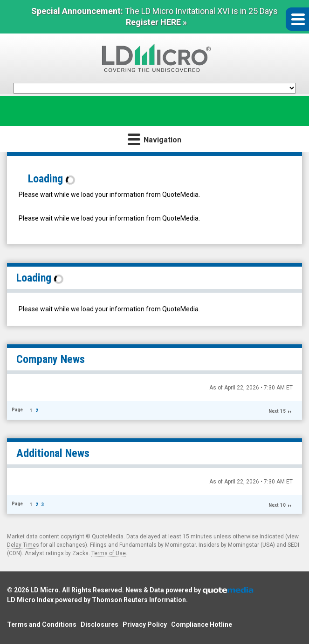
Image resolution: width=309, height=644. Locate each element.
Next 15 (277, 411)
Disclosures (100, 624)
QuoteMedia (108, 537)
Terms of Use (109, 553)
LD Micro (45, 590)
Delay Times (23, 545)
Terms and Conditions (42, 624)
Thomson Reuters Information (139, 600)
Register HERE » (156, 22)
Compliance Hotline (202, 624)
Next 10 (277, 505)
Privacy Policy (145, 624)
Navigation (154, 139)
